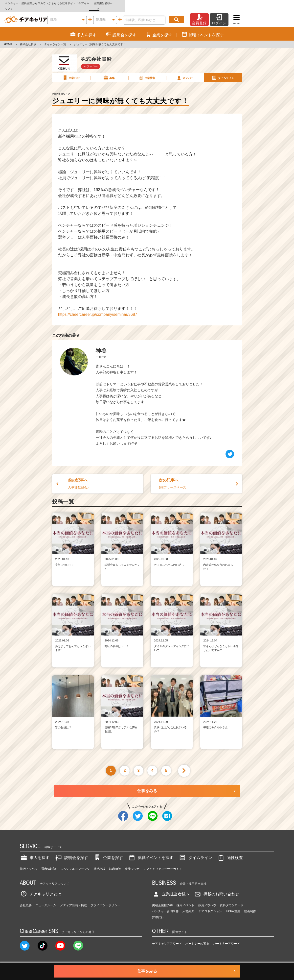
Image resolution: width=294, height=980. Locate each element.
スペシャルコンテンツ (75, 863)
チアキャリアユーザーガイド (163, 863)
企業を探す (108, 852)
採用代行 (158, 912)
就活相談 (99, 863)
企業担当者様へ (274, 3)
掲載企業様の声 (162, 900)
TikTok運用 (233, 906)
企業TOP (71, 72)
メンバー (185, 72)
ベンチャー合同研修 (165, 906)
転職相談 (115, 863)
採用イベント (185, 900)
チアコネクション (210, 906)
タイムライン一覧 (55, 39)
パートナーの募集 (197, 938)
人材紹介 (188, 906)
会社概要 (26, 900)
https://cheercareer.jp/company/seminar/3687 (98, 309)
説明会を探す (71, 852)
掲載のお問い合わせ (216, 889)
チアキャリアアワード (167, 938)
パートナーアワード (226, 938)
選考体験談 (49, 863)
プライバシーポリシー (105, 900)
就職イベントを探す (151, 852)
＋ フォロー (90, 61)
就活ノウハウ (29, 863)
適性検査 (230, 852)
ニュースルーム (46, 900)
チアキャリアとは (41, 889)
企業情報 (147, 72)
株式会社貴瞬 (28, 39)
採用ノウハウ (207, 900)
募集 (109, 72)
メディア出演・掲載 (73, 900)
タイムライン (223, 72)
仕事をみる (147, 785)
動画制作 (250, 906)
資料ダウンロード (232, 900)
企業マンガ (132, 863)
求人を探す (35, 852)
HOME (8, 39)
